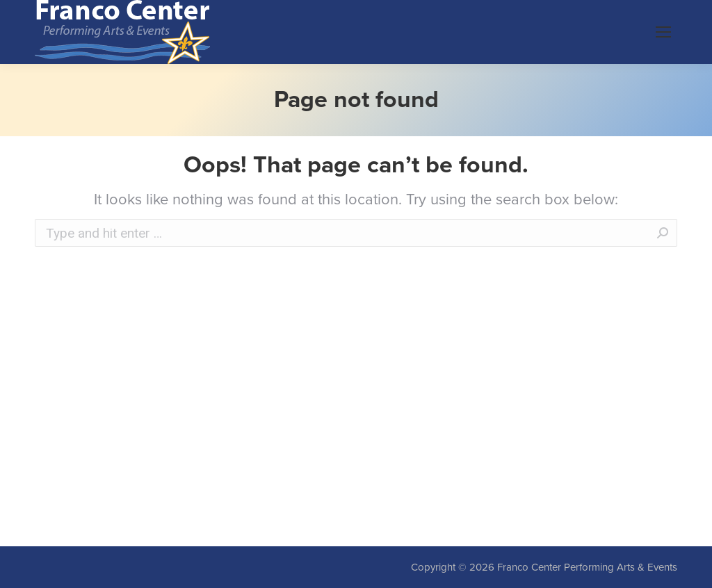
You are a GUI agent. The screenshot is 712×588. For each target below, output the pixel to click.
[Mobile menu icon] (663, 32)
